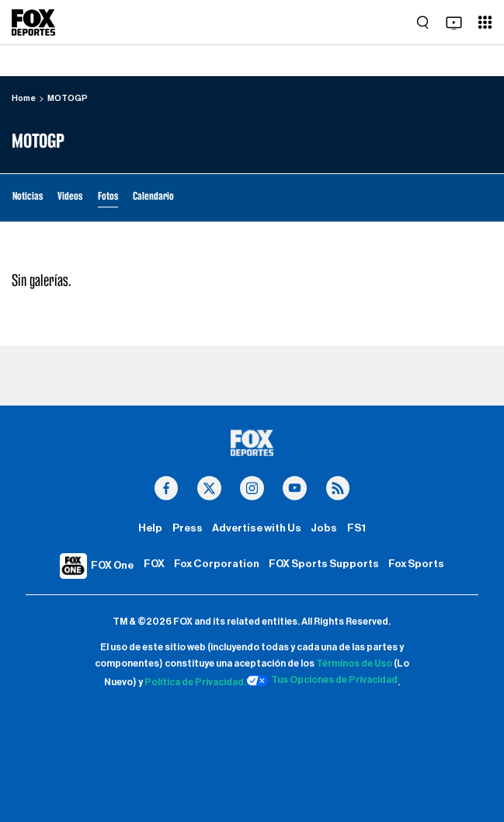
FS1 (356, 528)
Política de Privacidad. (195, 683)
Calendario (153, 196)
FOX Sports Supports (324, 564)
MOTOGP (68, 98)
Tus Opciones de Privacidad (322, 681)
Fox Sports (416, 564)
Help (150, 528)
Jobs (324, 528)
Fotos (108, 196)
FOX (154, 564)
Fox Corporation (217, 564)
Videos (70, 196)
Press (188, 528)
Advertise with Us (257, 528)
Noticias (28, 196)
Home (24, 98)
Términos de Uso (354, 664)
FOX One (112, 566)
